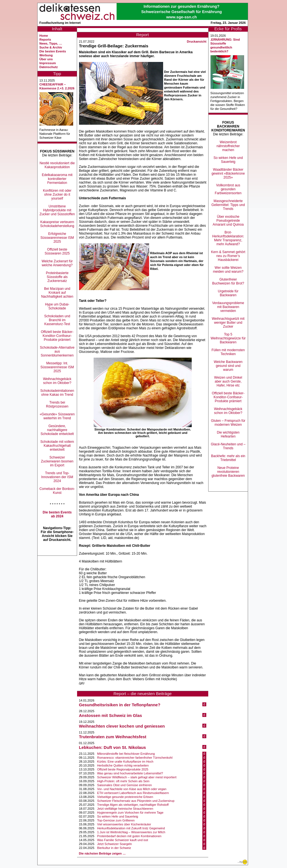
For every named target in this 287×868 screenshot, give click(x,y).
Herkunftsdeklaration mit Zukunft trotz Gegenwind (131, 828)
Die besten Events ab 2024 (57, 514)
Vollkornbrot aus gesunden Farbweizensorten (228, 189)
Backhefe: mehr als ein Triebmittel (228, 458)
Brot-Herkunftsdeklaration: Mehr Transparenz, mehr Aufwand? (228, 238)
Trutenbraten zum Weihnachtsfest (113, 737)
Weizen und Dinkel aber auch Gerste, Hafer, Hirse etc (228, 381)
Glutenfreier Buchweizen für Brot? (228, 281)
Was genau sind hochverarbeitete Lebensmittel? (130, 773)
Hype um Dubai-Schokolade (57, 306)
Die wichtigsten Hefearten (228, 434)
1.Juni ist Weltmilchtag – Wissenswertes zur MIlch (131, 832)
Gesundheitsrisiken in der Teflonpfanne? (120, 705)
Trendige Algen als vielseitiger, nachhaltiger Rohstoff (133, 805)
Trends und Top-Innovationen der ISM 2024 (57, 477)
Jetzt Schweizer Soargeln (115, 844)
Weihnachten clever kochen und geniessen (122, 726)
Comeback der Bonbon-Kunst (57, 491)
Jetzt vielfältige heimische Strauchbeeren (125, 809)
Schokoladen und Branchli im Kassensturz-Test (57, 320)
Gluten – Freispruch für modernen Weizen (228, 423)
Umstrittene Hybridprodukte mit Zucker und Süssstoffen (57, 210)
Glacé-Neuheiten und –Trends (228, 446)
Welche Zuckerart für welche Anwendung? (57, 263)
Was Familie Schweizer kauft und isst (123, 840)
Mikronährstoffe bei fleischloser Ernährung (126, 754)
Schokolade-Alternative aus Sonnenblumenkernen (57, 351)
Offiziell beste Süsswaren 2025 (57, 251)
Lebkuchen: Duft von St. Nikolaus (113, 747)
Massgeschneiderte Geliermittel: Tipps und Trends (228, 205)
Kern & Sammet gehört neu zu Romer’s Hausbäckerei (228, 256)
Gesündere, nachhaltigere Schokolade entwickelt (57, 430)
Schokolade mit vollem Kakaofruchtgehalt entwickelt (57, 446)
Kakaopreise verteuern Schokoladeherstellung (57, 224)
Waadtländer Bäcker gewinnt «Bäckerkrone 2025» (228, 173)
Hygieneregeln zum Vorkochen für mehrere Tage (130, 813)
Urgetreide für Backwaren (228, 293)
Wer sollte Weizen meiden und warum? (228, 270)
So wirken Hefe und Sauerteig (118, 816)
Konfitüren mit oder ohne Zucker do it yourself (57, 195)
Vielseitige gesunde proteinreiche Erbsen (125, 797)
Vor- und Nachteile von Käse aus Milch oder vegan (132, 789)
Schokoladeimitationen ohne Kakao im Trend (57, 393)
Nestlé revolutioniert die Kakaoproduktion (57, 165)
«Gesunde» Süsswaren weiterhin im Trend (57, 416)
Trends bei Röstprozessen (57, 404)
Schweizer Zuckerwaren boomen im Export (57, 461)
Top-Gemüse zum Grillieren (116, 820)
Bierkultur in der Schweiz (114, 848)
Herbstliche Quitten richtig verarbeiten (123, 765)
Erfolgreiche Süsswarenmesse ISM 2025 (57, 238)
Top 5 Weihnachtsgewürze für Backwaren (228, 338)
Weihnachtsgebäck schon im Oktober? (57, 381)
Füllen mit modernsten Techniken (228, 352)
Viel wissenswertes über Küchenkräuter (124, 824)
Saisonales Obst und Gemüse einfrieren (125, 785)
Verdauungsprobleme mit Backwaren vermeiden (228, 307)
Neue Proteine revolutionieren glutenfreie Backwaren (228, 472)
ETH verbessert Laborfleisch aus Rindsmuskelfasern (133, 793)
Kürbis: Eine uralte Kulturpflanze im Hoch (125, 761)
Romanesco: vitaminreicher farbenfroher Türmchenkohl (135, 758)
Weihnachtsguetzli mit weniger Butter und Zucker (228, 323)
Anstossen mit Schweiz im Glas (111, 715)
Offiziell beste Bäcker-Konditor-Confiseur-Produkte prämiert (57, 336)
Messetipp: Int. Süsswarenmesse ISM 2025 (57, 367)
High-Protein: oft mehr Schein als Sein (123, 781)
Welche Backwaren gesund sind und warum (228, 366)
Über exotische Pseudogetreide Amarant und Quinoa (228, 221)
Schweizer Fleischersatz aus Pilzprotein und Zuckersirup (136, 801)
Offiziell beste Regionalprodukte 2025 (123, 769)
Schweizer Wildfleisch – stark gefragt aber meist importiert (137, 777)
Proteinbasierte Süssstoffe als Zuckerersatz (57, 277)
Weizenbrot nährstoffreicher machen (228, 146)
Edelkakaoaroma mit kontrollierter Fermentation (57, 179)
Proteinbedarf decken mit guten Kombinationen (129, 836)
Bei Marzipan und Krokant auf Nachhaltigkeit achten (57, 293)
